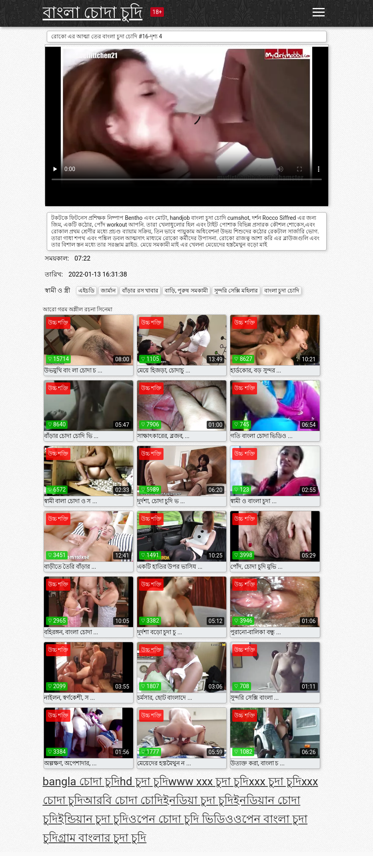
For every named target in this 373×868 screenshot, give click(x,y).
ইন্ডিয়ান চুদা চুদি (93, 819)
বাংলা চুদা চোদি (282, 291)
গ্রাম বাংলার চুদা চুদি (102, 838)
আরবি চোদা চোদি (123, 800)
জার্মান (108, 291)
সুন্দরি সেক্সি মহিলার (236, 291)
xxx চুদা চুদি (275, 781)
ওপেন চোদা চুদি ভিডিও (181, 819)
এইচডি (86, 291)
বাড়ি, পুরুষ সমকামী (186, 291)
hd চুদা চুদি (144, 781)
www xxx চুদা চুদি (209, 781)
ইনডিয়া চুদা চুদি (198, 800)
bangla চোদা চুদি (81, 781)
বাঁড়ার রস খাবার (140, 291)
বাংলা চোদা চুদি (93, 13)
